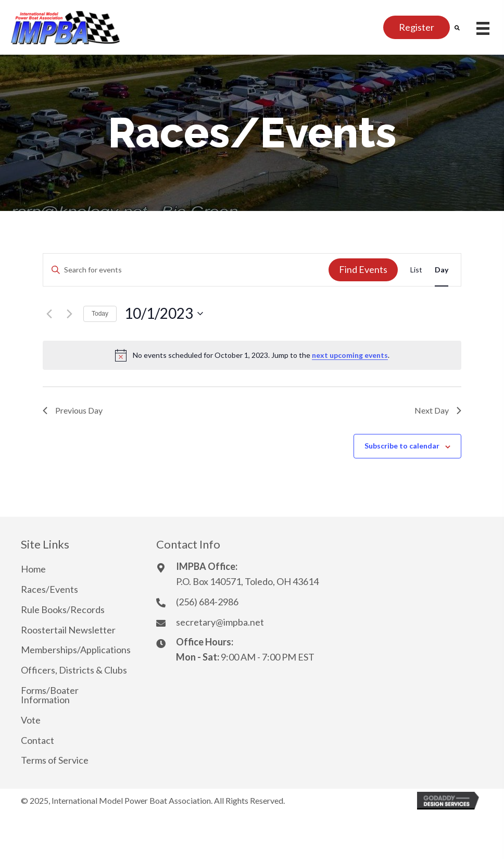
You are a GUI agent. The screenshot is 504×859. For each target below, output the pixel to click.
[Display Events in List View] (416, 270)
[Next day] (69, 314)
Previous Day (73, 410)
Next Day (438, 410)
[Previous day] (49, 314)
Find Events (363, 269)
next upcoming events (350, 355)
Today (100, 314)
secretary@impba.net (220, 622)
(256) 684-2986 (207, 602)
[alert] (252, 355)
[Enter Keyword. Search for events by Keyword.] (186, 270)
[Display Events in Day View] (442, 270)
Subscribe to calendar (402, 446)
